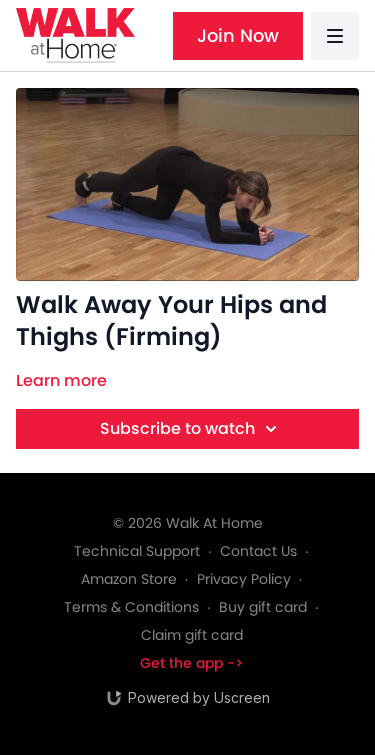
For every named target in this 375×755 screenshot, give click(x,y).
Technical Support (137, 551)
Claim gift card (192, 635)
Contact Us (258, 551)
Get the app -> (191, 663)
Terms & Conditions (131, 607)
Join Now (238, 35)
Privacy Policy (244, 579)
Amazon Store (129, 579)
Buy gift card (263, 607)
